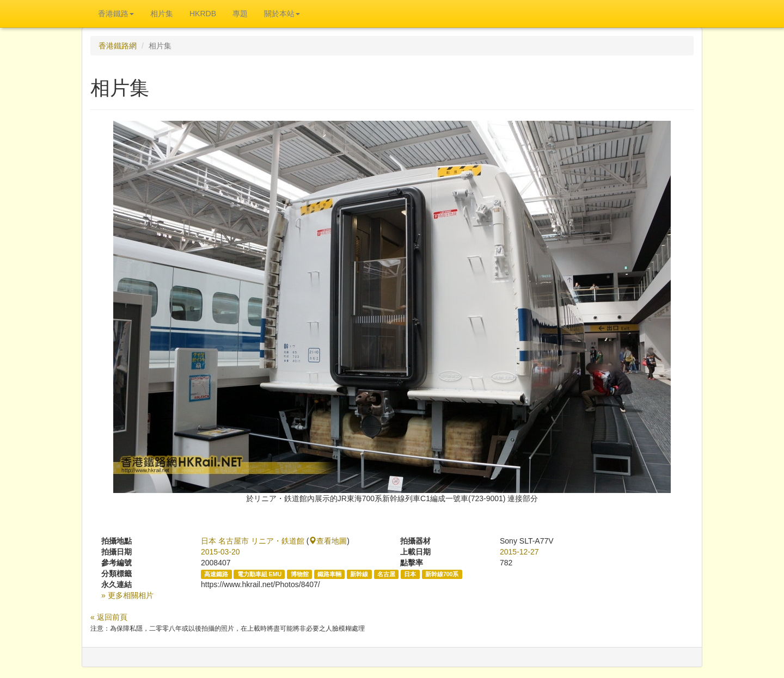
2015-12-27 (519, 552)
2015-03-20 (220, 552)
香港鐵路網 (118, 46)
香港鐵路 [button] (116, 14)
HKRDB (203, 14)
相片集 (162, 14)
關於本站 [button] (282, 14)
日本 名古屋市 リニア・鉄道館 (253, 541)
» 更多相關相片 (127, 595)
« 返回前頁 (109, 617)
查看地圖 (328, 541)
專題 (240, 14)
